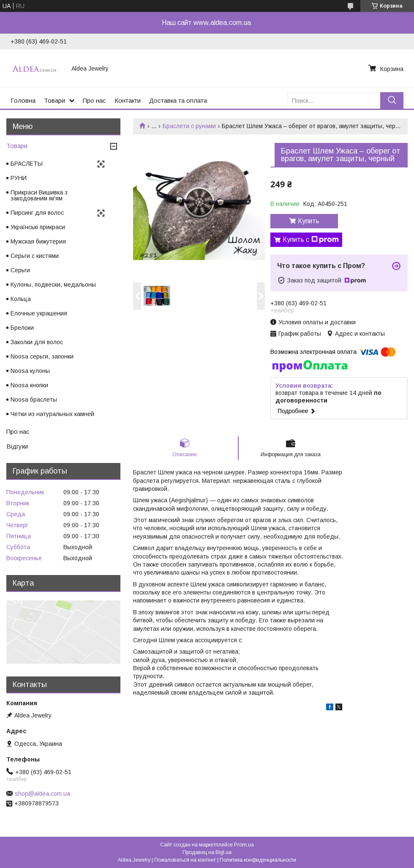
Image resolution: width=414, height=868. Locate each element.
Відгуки (17, 446)
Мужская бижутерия (38, 241)
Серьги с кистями (35, 256)
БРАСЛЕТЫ (27, 164)
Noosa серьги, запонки (42, 356)
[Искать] (392, 100)
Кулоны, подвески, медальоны (53, 285)
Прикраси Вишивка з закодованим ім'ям (39, 195)
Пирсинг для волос (37, 213)
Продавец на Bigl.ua (207, 852)
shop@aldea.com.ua (42, 794)
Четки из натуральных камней (52, 414)
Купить (309, 221)
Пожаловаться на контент (185, 860)
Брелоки (22, 328)
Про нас (94, 100)
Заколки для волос (37, 342)
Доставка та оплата (178, 100)
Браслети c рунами (189, 126)
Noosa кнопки (29, 385)
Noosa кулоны (30, 371)
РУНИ (19, 178)
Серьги (20, 270)
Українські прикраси (38, 227)
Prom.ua (244, 845)
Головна (23, 100)
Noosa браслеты (34, 400)
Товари (54, 100)
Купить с (311, 240)
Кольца (21, 299)
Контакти (128, 100)
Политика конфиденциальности (258, 860)
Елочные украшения (39, 313)
